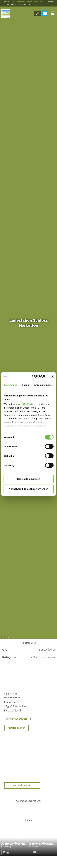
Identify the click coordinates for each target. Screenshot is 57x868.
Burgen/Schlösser (8, 852)
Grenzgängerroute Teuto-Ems (29, 2)
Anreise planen (16, 728)
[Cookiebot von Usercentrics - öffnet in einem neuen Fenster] (33, 377)
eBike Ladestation (36, 852)
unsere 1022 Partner (24, 404)
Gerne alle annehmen (29, 479)
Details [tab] (26, 385)
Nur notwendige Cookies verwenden (28, 489)
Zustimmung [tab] (10, 385)
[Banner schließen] (52, 377)
